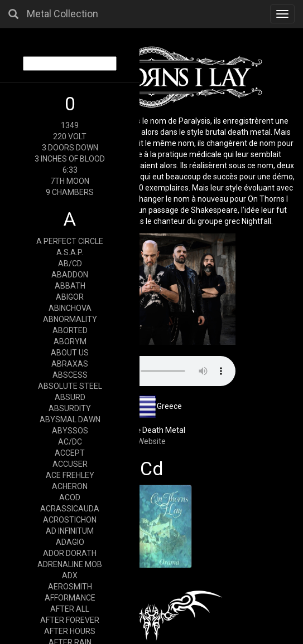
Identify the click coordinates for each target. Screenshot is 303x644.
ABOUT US (70, 353)
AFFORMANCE (70, 598)
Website (151, 441)
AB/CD (70, 264)
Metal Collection (62, 14)
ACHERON (70, 486)
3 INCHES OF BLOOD (70, 159)
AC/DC (70, 442)
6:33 (70, 170)
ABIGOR (70, 297)
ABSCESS (70, 375)
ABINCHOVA (70, 308)
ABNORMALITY (70, 319)
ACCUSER (70, 464)
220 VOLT (70, 136)
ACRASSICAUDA (70, 509)
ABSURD (70, 397)
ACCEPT (70, 453)
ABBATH (70, 286)
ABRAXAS (70, 364)
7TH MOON (70, 181)
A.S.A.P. (70, 252)
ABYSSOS (70, 431)
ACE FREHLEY (70, 475)
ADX (70, 575)
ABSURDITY (70, 408)
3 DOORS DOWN (70, 148)
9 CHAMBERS (70, 192)
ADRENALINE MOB (70, 564)
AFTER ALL (70, 609)
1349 (70, 125)
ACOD (70, 497)
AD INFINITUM (70, 531)
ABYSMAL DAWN (70, 419)
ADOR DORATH (70, 553)
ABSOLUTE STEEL (70, 386)
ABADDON (70, 275)
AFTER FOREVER (70, 620)
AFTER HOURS (70, 631)
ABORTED (70, 330)
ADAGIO (70, 542)
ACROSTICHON (70, 520)
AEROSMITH (70, 587)
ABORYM (70, 341)
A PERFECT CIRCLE (70, 241)
